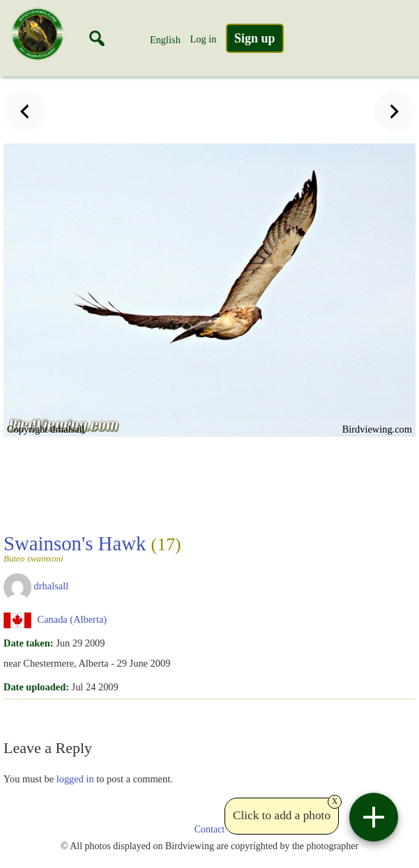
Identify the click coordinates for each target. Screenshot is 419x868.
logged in (75, 779)
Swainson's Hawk (92, 548)
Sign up (255, 38)
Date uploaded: (36, 687)
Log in (203, 39)
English (165, 40)
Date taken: (29, 643)
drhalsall (52, 586)
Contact (210, 829)
